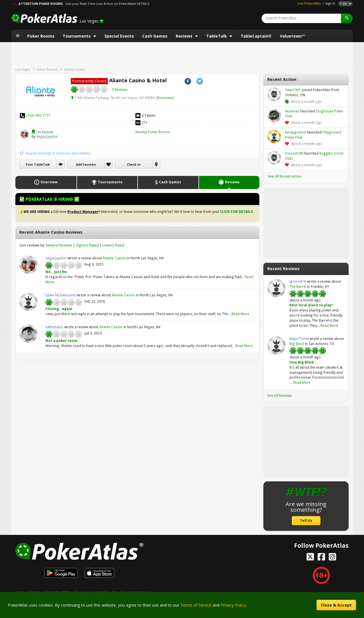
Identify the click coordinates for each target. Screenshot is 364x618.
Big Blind (297, 344)
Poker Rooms (41, 36)
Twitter (200, 81)
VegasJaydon (24, 134)
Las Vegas (23, 69)
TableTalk (217, 36)
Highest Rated (87, 245)
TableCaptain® (256, 36)
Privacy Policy (233, 605)
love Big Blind (302, 362)
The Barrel (298, 286)
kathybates (28, 334)
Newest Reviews (59, 245)
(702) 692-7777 (38, 115)
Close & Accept (336, 605)
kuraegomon (274, 137)
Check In (134, 165)
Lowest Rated (113, 245)
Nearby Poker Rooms (153, 132)
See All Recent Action (285, 176)
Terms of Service (196, 605)
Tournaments (77, 36)
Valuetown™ (292, 36)
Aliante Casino (75, 69)
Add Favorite (86, 165)
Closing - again (59, 309)
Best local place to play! (311, 305)
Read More (240, 314)
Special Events (119, 36)
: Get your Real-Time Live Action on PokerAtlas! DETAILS (106, 4)
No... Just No (56, 272)
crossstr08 (274, 158)
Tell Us (306, 520)
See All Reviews (280, 395)
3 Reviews (120, 89)
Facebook (188, 81)
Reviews (185, 36)
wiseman (274, 116)
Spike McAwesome (28, 302)
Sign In (330, 3)
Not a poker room (61, 340)
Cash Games (155, 36)
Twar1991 (274, 94)
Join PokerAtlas (309, 3)
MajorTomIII (276, 345)
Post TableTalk (38, 165)
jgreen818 (276, 288)
